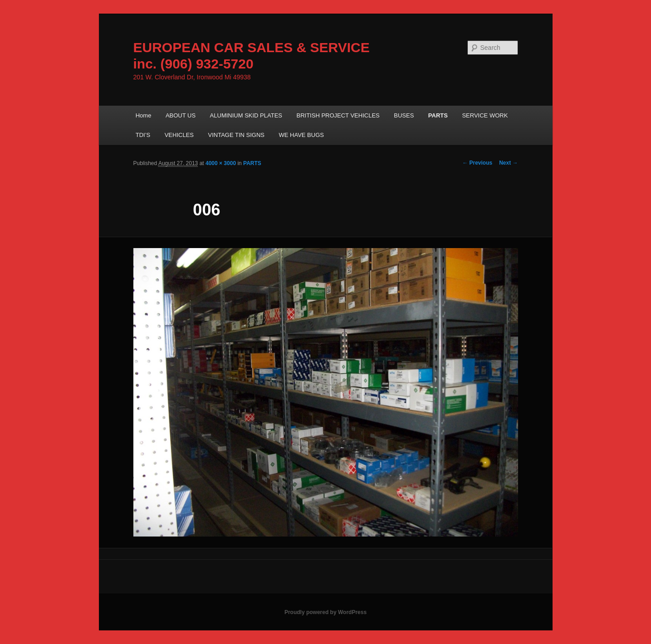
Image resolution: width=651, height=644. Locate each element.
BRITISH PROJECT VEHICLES (338, 115)
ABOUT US (181, 115)
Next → (508, 163)
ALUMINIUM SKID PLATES (246, 115)
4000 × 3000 (221, 163)
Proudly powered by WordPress (325, 612)
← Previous (477, 163)
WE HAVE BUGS (301, 135)
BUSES (404, 115)
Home (144, 115)
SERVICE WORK (485, 115)
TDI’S (143, 135)
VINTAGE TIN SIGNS (236, 135)
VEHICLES (179, 135)
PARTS (438, 115)
